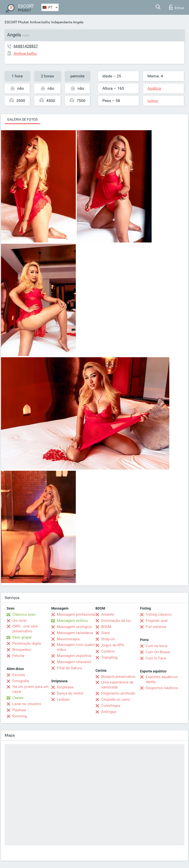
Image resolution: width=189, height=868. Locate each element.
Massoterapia (68, 639)
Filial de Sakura (69, 668)
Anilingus (109, 712)
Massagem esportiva (74, 656)
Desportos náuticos (162, 688)
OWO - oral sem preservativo (25, 629)
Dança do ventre (70, 693)
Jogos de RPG (113, 645)
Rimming (20, 716)
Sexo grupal (22, 637)
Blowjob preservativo (118, 677)
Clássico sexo (24, 614)
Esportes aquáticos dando (162, 679)
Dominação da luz (116, 621)
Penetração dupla (27, 643)
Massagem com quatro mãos (76, 647)
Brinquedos (22, 650)
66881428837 (26, 46)
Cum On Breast (158, 652)
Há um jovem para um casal (30, 689)
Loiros (153, 101)
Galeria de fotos (22, 119)
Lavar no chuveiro (27, 704)
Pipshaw (19, 710)
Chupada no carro (116, 699)
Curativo (108, 651)
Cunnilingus (111, 706)
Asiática (154, 88)
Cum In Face (156, 658)
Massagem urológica (74, 627)
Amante (108, 614)
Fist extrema (156, 627)
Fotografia (21, 681)
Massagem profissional (76, 614)
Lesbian (63, 699)
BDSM (106, 627)
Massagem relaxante (74, 662)
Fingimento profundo (118, 693)
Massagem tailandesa (75, 633)
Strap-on (108, 639)
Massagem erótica (72, 621)
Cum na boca (157, 646)
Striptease (65, 687)
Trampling (109, 657)
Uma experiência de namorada (117, 685)
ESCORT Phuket (17, 22)
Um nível (19, 621)
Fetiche (18, 656)
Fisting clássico (159, 614)
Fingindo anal (157, 621)
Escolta (19, 675)
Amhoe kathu (40, 22)
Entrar (177, 7)
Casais (18, 698)
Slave (106, 633)
